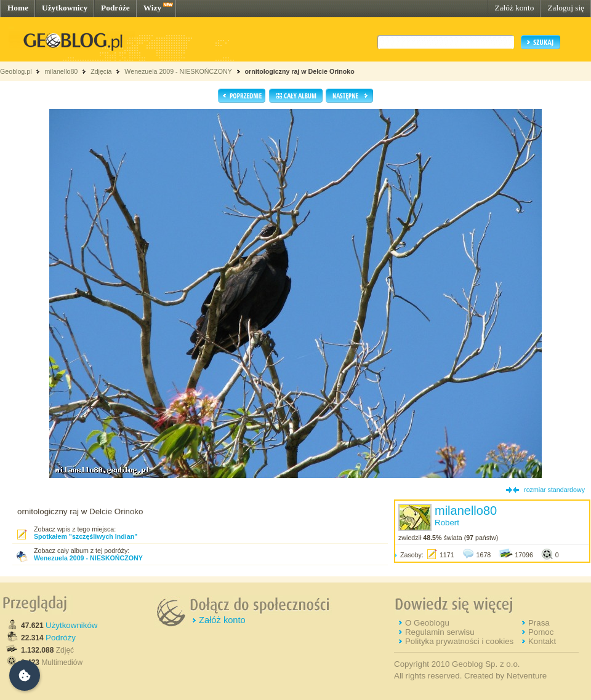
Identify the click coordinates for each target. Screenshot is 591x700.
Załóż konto (514, 8)
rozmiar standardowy (554, 490)
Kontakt (542, 641)
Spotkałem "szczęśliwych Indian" (86, 536)
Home (18, 8)
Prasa (539, 623)
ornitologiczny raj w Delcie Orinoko (300, 71)
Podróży (61, 638)
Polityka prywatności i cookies (459, 641)
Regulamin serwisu (440, 632)
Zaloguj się (566, 8)
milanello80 (61, 71)
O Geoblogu (427, 623)
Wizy (152, 8)
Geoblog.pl (16, 71)
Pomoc (541, 632)
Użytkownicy (65, 8)
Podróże (115, 8)
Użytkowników (71, 625)
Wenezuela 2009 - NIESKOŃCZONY (178, 71)
